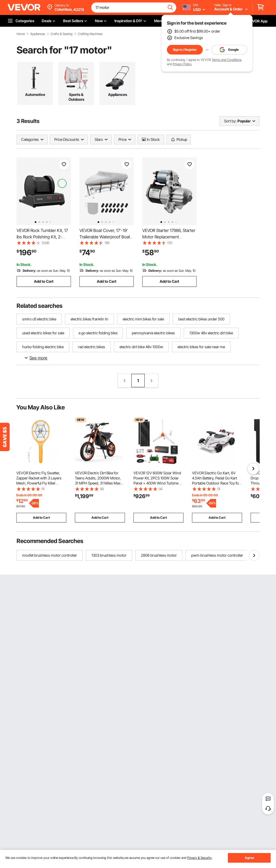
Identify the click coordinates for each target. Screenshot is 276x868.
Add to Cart (44, 281)
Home (21, 34)
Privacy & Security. (200, 858)
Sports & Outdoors (76, 97)
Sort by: (230, 121)
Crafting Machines (90, 34)
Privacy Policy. (182, 64)
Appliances (38, 34)
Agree (249, 858)
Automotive (35, 94)
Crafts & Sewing (62, 34)
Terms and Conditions (227, 60)
